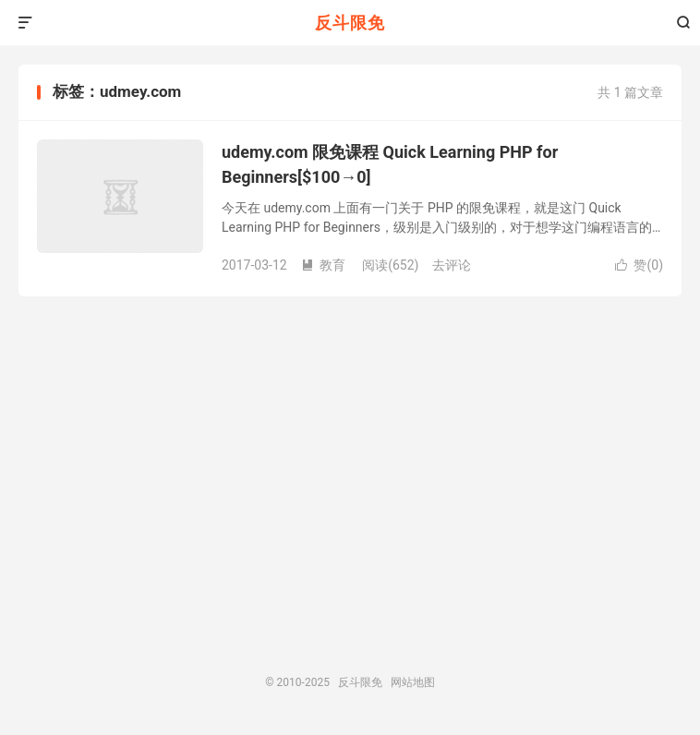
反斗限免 (350, 23)
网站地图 (413, 682)
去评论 (452, 265)
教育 (323, 265)
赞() (639, 265)
